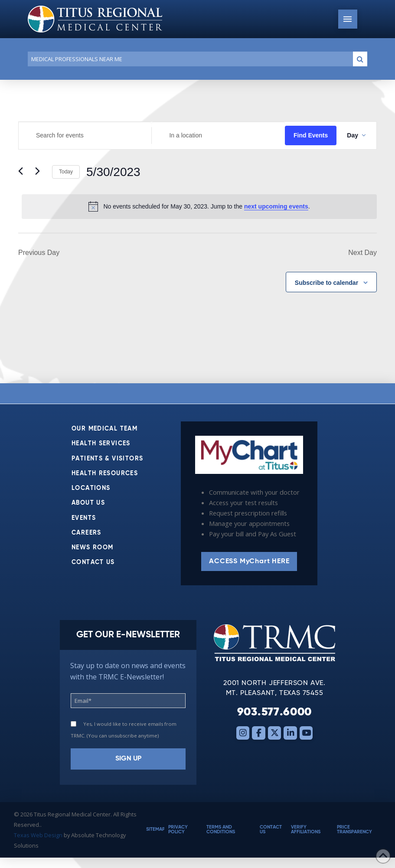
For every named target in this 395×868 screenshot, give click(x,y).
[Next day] (40, 172)
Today (66, 172)
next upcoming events (276, 206)
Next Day (362, 253)
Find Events (311, 135)
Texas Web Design (38, 835)
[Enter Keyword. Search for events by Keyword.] (85, 135)
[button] (348, 19)
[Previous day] (23, 172)
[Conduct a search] (189, 59)
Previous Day (39, 253)
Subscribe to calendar (326, 283)
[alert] (199, 206)
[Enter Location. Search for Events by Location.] (218, 135)
